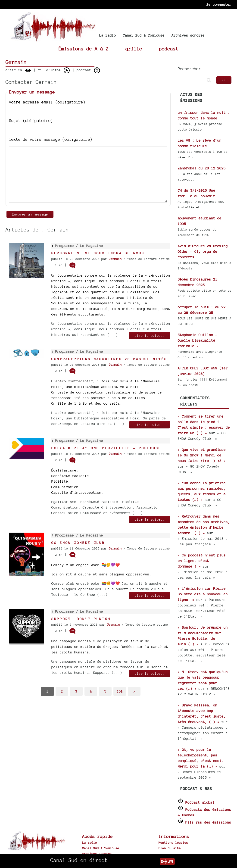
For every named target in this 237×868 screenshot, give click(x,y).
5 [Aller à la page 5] (105, 691)
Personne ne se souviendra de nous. (99, 253)
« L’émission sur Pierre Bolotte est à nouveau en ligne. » (203, 594)
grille (134, 49)
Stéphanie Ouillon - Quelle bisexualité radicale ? (198, 340)
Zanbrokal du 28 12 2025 (202, 168)
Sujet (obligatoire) (31, 120)
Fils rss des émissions (208, 822)
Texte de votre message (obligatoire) (51, 139)
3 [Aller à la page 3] (76, 691)
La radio (108, 35)
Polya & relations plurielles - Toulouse (106, 448)
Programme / (68, 246)
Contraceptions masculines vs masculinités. (111, 359)
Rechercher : (192, 69)
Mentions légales (173, 843)
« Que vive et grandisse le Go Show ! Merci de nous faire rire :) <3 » (202, 455)
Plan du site (170, 848)
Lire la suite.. (150, 336)
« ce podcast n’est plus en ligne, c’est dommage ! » (202, 561)
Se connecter (219, 5)
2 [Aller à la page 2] (62, 691)
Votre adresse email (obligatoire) (47, 102)
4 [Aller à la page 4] (91, 691)
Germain (115, 259)
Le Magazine (92, 246)
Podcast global (200, 802)
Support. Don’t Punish (81, 619)
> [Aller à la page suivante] (134, 691)
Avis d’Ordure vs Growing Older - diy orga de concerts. (203, 251)
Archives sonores (188, 35)
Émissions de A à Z (84, 49)
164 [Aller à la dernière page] (120, 691)
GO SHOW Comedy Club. (80, 543)
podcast (169, 49)
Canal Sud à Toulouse (144, 35)
